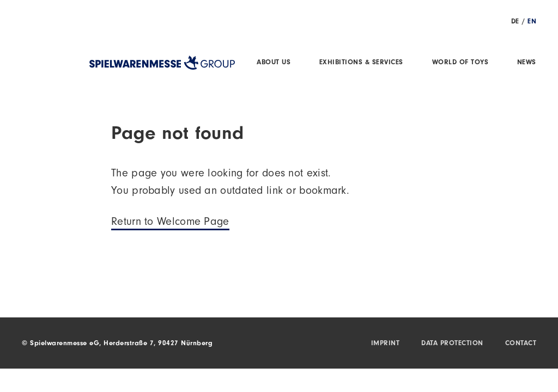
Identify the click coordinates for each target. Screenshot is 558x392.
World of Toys (460, 63)
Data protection (452, 344)
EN (532, 22)
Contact (521, 344)
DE (515, 22)
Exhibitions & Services (361, 63)
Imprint (386, 344)
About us (274, 63)
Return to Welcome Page (170, 223)
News (527, 63)
